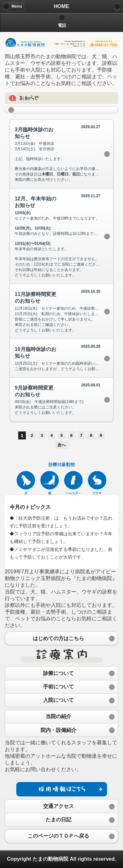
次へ (62, 445)
